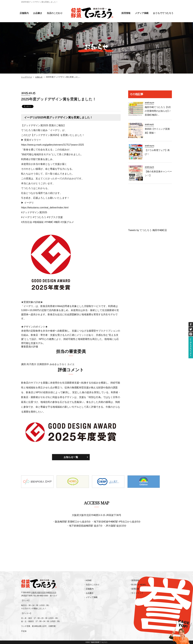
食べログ (54, 596)
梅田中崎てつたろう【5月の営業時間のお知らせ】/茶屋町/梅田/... (158, 111)
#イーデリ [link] (27, 217)
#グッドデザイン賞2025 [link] (34, 212)
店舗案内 (24, 13)
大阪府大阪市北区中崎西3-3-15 (44, 593)
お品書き (38, 13)
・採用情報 (134, 580)
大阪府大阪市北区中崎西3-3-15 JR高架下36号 (96, 515)
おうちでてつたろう (163, 13)
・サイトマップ (136, 593)
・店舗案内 (89, 589)
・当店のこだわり (92, 585)
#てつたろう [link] (39, 217)
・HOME (88, 580)
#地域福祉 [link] (38, 222)
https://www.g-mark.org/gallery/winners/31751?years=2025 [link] (53, 145)
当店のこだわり (55, 13)
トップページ (27, 77)
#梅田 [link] (57, 222)
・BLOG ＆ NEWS (138, 585)
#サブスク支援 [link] (55, 217)
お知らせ (39, 77)
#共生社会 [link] (27, 222)
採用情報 (126, 13)
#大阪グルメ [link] (67, 222)
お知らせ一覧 (71, 457)
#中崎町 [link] (49, 222)
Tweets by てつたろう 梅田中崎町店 (148, 230)
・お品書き (89, 593)
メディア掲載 (142, 13)
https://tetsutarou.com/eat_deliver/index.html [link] (45, 208)
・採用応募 (134, 589)
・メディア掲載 (91, 597)
